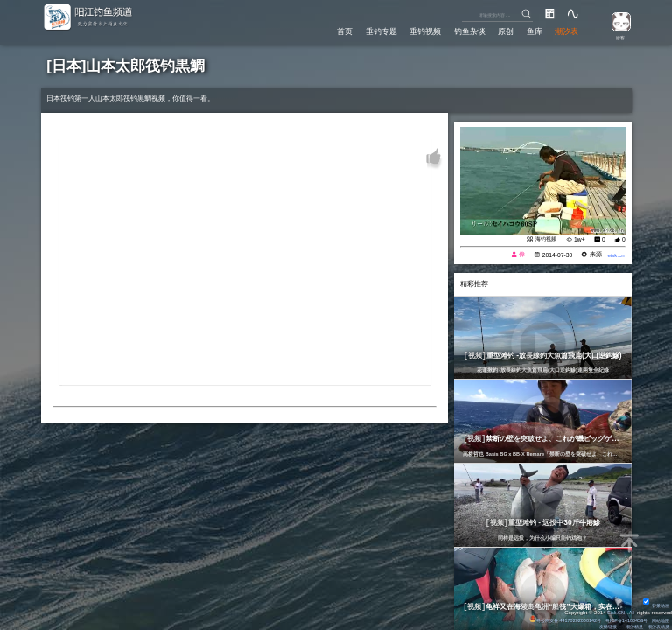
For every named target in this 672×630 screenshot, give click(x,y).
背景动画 (654, 603)
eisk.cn (615, 255)
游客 (617, 37)
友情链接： (600, 626)
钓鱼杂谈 (465, 31)
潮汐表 (567, 31)
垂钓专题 (375, 31)
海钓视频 (543, 238)
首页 (338, 31)
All (631, 610)
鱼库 (533, 31)
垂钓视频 (421, 31)
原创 (503, 31)
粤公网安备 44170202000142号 (551, 618)
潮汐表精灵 (656, 626)
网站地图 (659, 618)
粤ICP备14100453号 (619, 618)
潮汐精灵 (628, 626)
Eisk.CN (614, 610)
